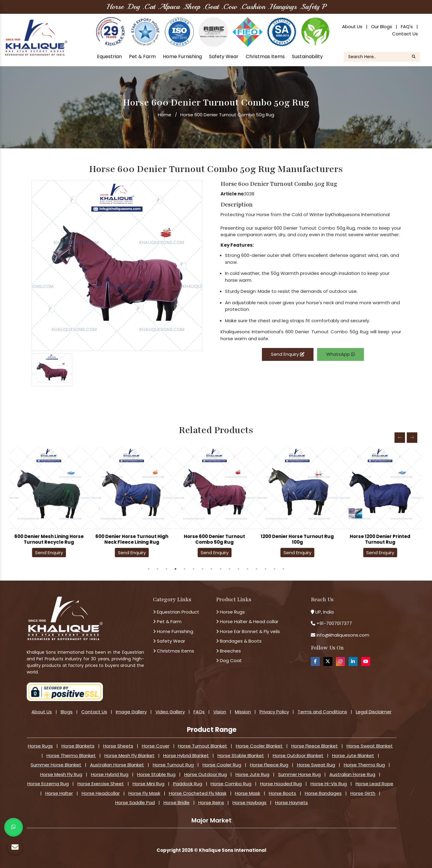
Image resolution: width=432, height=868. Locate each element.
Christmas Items (265, 56)
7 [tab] (202, 569)
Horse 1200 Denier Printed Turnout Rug (382, 539)
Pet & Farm (142, 56)
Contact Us (405, 34)
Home (165, 115)
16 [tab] (283, 569)
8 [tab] (211, 569)
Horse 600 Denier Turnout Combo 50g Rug (216, 539)
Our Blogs (382, 27)
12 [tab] (247, 569)
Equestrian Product (176, 612)
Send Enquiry (288, 354)
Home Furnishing (182, 56)
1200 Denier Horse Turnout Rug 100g (299, 539)
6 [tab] (193, 569)
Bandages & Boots (239, 641)
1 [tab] (148, 569)
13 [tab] (256, 569)
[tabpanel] (50, 504)
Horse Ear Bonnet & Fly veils (248, 631)
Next (412, 437)
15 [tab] (274, 569)
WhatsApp (340, 354)
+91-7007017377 (334, 623)
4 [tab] (175, 569)
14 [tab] (265, 569)
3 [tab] (166, 569)
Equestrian (109, 56)
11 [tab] (238, 569)
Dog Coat (229, 660)
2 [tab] (157, 569)
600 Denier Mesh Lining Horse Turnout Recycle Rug (51, 539)
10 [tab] (229, 569)
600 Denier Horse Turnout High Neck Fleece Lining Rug (133, 539)
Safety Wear (224, 56)
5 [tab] (184, 569)
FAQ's (407, 27)
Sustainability (307, 56)
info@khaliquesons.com (342, 635)
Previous (400, 437)
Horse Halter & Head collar (247, 621)
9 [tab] (220, 569)
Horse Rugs (230, 612)
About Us (352, 27)
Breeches (228, 651)
